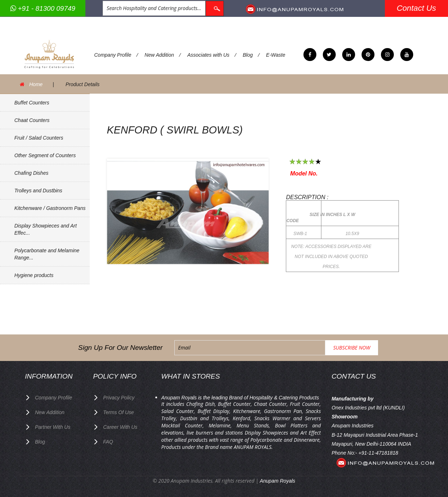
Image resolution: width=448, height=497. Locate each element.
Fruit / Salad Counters (39, 138)
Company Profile (113, 55)
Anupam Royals (277, 481)
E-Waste (276, 55)
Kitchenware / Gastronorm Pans (50, 208)
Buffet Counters (32, 103)
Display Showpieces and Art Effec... (46, 229)
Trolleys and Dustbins (38, 191)
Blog (248, 55)
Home (36, 84)
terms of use (119, 412)
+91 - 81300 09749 (43, 8)
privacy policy (119, 398)
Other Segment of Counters (45, 155)
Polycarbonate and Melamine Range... (47, 254)
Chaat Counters (32, 120)
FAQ (108, 442)
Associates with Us (208, 55)
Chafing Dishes (31, 173)
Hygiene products (34, 275)
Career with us (121, 427)
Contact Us (416, 8)
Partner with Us (53, 427)
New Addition (159, 55)
